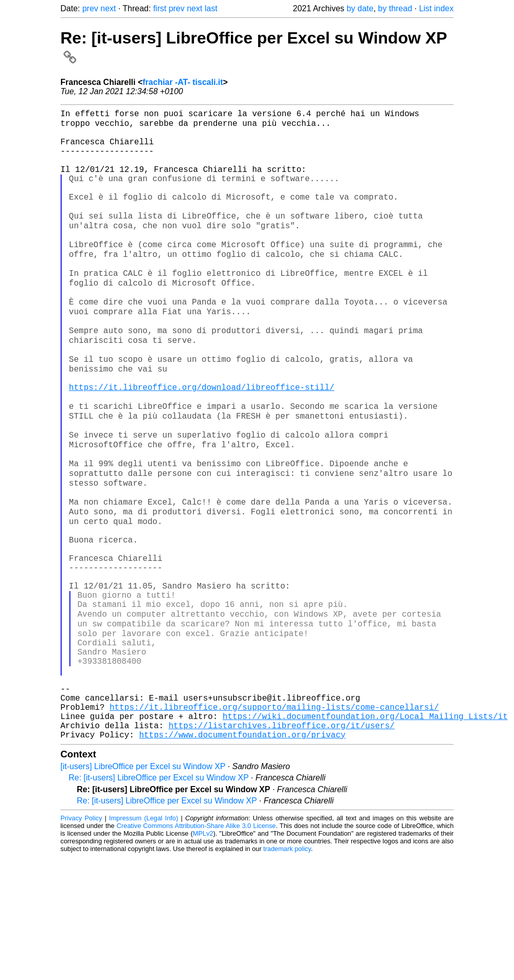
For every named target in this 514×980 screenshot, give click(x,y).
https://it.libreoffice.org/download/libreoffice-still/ (202, 441)
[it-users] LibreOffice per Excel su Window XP (143, 890)
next (108, 8)
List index (436, 8)
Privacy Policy (81, 941)
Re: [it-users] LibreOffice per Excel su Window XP (159, 901)
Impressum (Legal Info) (144, 941)
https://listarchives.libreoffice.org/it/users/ (282, 846)
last (211, 8)
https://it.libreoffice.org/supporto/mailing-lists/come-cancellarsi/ (274, 824)
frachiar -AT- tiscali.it (183, 82)
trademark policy (287, 972)
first (160, 8)
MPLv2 (203, 957)
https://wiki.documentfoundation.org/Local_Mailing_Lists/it (365, 835)
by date (360, 8)
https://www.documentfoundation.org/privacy (242, 858)
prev (90, 8)
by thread (395, 8)
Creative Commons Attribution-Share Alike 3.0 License (196, 949)
